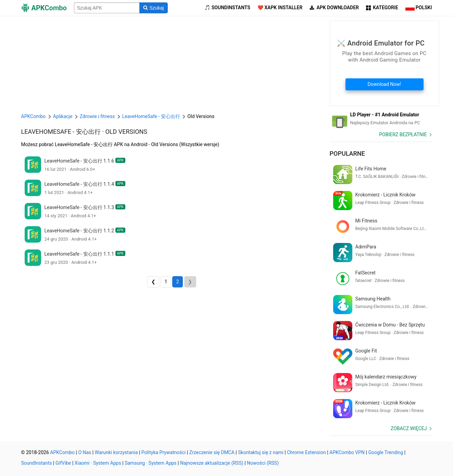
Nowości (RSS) (263, 463)
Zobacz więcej (409, 428)
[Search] (154, 8)
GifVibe (63, 463)
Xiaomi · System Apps (98, 463)
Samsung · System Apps (150, 463)
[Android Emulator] (381, 119)
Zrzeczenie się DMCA (212, 452)
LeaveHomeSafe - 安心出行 (61, 132)
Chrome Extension (306, 452)
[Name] (107, 8)
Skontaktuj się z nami (261, 452)
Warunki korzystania (116, 452)
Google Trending (386, 452)
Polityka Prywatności (164, 452)
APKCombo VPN (347, 452)
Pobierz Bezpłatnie (403, 134)
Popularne (347, 153)
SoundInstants (37, 463)
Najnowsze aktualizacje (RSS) (212, 463)
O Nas (85, 452)
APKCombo (34, 116)
